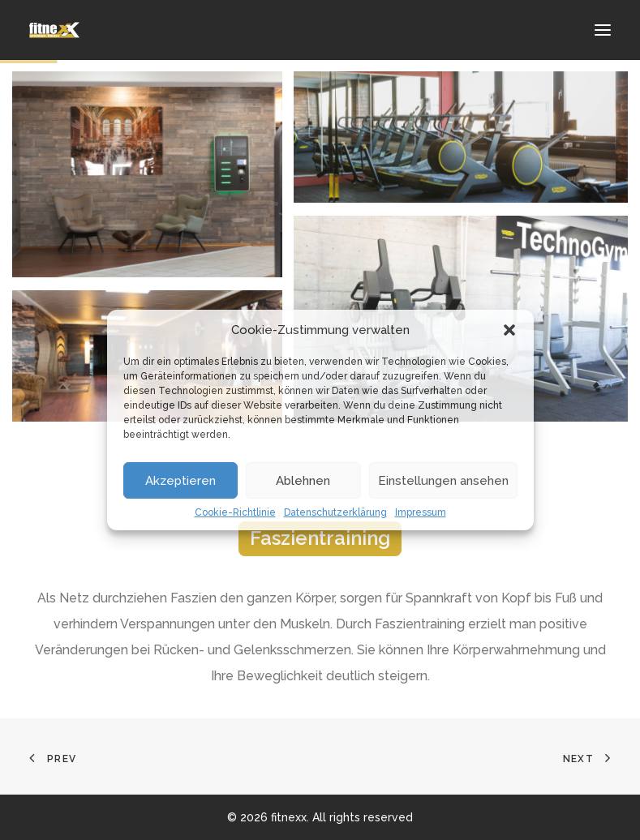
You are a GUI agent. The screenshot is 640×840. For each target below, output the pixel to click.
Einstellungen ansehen (443, 481)
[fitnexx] (55, 30)
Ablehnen (303, 481)
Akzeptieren (180, 481)
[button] (509, 330)
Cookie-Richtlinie (235, 512)
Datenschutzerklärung (335, 512)
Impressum (421, 512)
